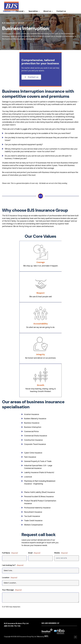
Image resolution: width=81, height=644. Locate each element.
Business (8, 11)
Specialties (34, 11)
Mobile (61, 553)
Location (10, 578)
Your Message (12, 590)
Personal (21, 11)
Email (34, 553)
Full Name (10, 553)
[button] (31, 77)
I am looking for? (13, 565)
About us (48, 11)
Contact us (61, 11)
